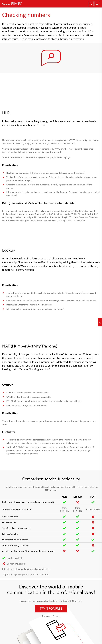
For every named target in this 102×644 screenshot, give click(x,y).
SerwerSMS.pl (13, 4)
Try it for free (51, 608)
